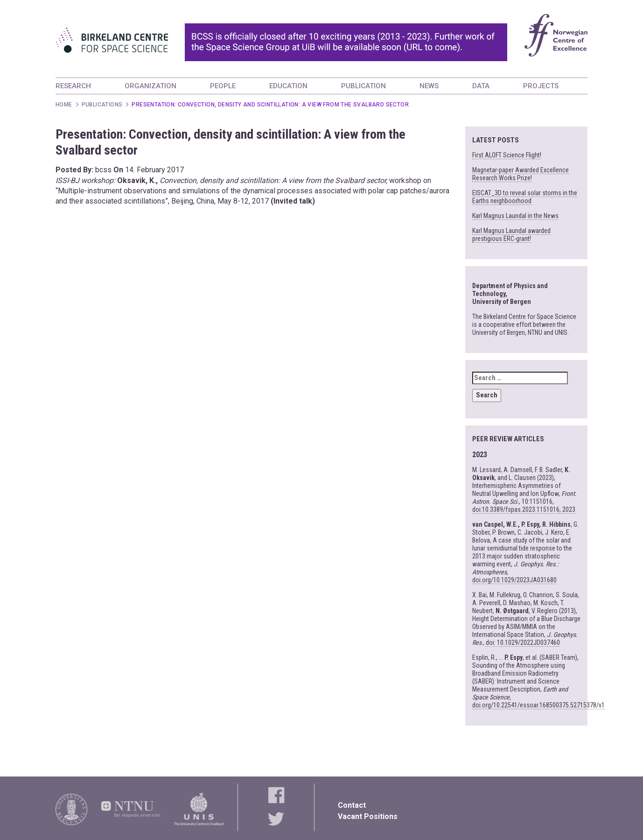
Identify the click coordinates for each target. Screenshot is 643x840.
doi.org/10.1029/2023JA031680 (514, 580)
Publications (102, 105)
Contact (352, 805)
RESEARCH (73, 86)
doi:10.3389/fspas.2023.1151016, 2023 (524, 509)
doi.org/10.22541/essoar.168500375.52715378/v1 (538, 705)
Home (64, 105)
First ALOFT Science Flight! (507, 155)
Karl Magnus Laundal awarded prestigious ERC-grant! (511, 235)
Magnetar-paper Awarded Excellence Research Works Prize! (521, 174)
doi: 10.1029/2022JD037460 (523, 642)
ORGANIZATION (150, 86)
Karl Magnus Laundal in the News (515, 216)
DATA (481, 86)
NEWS (429, 86)
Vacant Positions (368, 816)
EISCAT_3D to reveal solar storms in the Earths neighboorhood (525, 197)
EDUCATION (288, 86)
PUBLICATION (363, 86)
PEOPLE (223, 86)
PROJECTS (541, 86)
